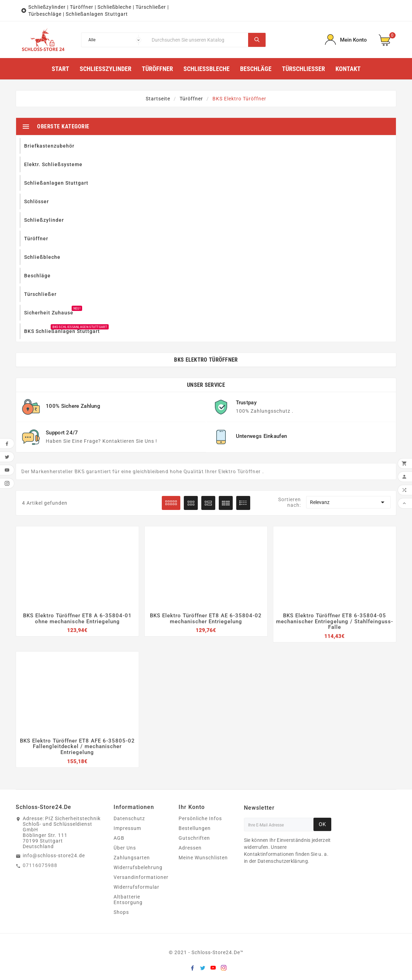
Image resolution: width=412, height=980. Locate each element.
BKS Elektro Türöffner (206, 360)
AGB (119, 838)
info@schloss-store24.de (54, 855)
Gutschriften (194, 838)
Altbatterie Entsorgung (128, 900)
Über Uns (125, 848)
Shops (121, 912)
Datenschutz (129, 818)
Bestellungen (195, 828)
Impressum (127, 828)
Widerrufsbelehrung (138, 867)
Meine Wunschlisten (203, 858)
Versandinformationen (142, 877)
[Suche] (198, 40)
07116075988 (40, 865)
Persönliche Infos (200, 818)
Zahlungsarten (132, 858)
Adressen (190, 848)
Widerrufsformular (136, 887)
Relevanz (348, 502)
